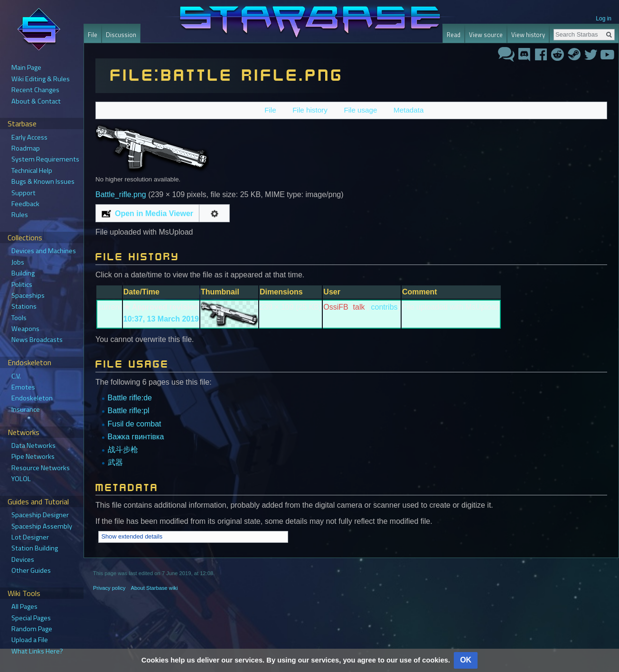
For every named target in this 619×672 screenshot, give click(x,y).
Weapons (25, 329)
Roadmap (26, 148)
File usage (360, 110)
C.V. (16, 376)
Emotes (23, 387)
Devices (23, 559)
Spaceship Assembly (42, 526)
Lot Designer (30, 537)
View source (486, 35)
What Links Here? (37, 651)
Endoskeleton (32, 398)
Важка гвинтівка (136, 437)
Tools (19, 318)
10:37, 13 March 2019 (161, 319)
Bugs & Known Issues (43, 181)
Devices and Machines (44, 251)
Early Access (29, 137)
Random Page (32, 629)
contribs (385, 307)
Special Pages (31, 618)
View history (528, 35)
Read (454, 35)
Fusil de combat (135, 424)
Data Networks (33, 445)
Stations (24, 306)
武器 (115, 462)
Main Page (26, 67)
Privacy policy (109, 588)
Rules (20, 215)
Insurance (26, 409)
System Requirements (45, 159)
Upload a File (30, 640)
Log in (604, 19)
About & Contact (36, 101)
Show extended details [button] (132, 536)
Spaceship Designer (40, 515)
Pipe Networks (33, 456)
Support (23, 193)
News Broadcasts (37, 340)
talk (359, 307)
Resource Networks (41, 468)
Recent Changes (35, 90)
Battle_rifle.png (121, 194)
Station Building (35, 548)
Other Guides (31, 570)
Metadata (408, 110)
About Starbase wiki (155, 588)
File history (310, 110)
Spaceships (28, 295)
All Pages (24, 606)
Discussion (121, 35)
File (270, 110)
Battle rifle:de (130, 398)
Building (23, 273)
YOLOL (21, 479)
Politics (22, 284)
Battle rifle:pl (129, 411)
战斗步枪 (123, 450)
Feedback (25, 204)
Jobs (18, 262)
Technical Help (32, 170)
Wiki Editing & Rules (41, 79)
